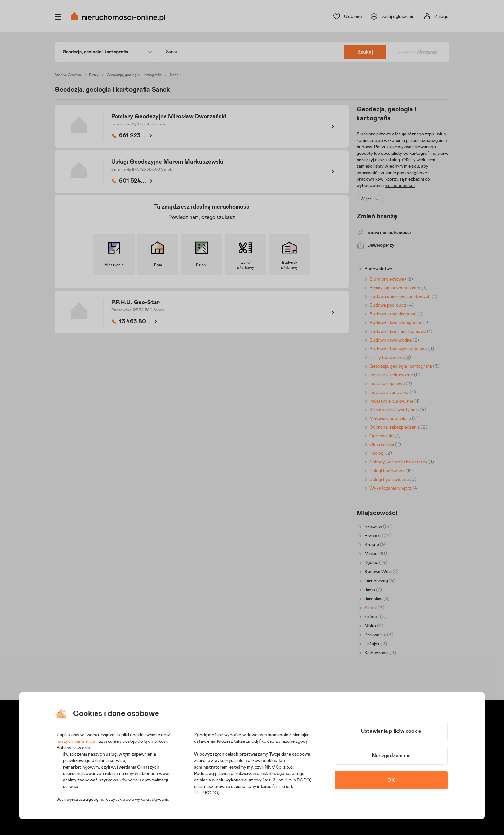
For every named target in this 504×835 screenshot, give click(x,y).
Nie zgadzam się (391, 756)
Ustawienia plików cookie (391, 731)
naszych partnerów (76, 741)
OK (391, 780)
